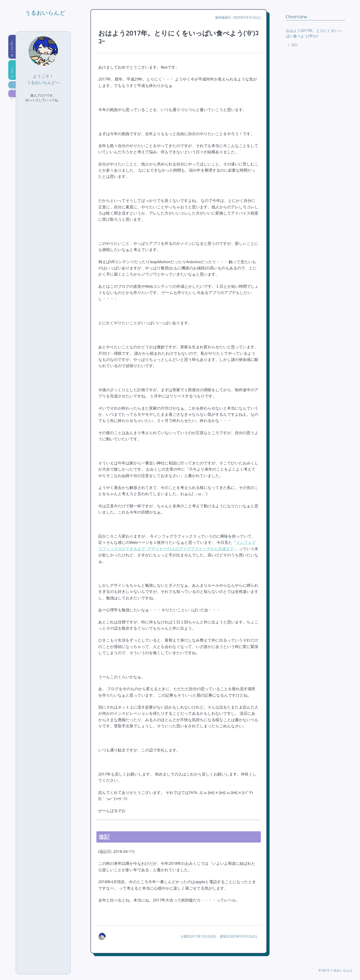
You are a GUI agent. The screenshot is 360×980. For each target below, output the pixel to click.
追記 (295, 45)
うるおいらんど (45, 13)
